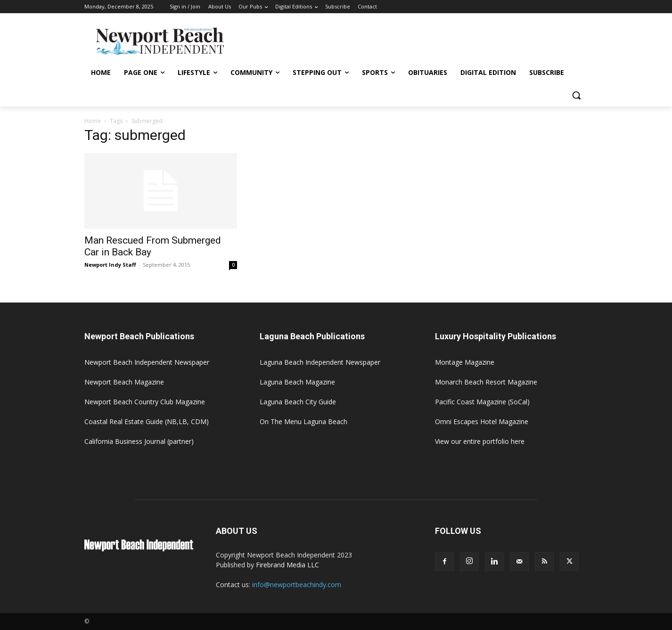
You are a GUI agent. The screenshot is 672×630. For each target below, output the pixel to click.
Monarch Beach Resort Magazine (486, 382)
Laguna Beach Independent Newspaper (320, 362)
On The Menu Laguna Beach (303, 421)
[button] (576, 95)
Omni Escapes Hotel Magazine (482, 421)
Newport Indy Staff (110, 265)
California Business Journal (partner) (139, 441)
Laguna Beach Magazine (297, 382)
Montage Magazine (465, 362)
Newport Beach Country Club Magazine (145, 402)
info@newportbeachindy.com (297, 585)
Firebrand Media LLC (287, 565)
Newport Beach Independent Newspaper (147, 362)
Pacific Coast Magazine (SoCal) (482, 402)
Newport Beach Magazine (124, 382)
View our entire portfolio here (480, 441)
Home (93, 121)
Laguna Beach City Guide (298, 402)
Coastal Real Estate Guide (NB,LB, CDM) (147, 421)
